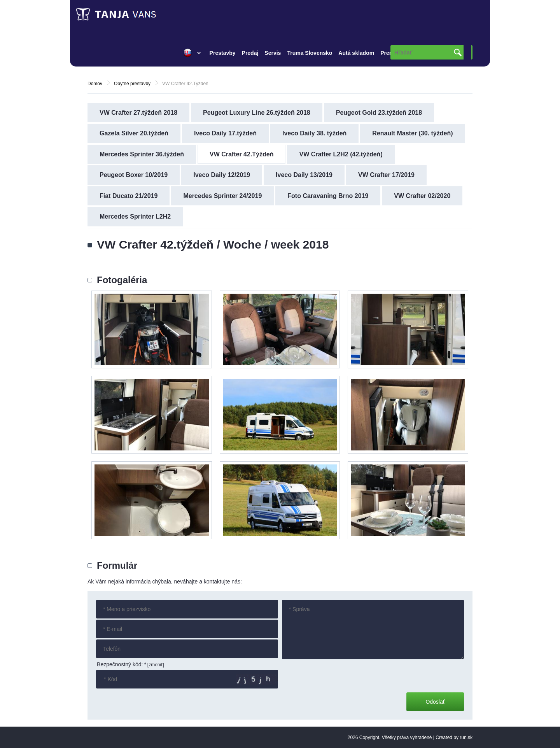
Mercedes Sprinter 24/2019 (222, 196)
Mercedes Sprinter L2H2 (135, 216)
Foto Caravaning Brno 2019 (328, 196)
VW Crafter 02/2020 (422, 196)
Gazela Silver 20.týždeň (134, 133)
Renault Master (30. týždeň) (412, 133)
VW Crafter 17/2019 (386, 175)
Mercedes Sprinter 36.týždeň (142, 154)
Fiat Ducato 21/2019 (129, 196)
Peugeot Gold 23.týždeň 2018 (379, 113)
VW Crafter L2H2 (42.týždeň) (341, 154)
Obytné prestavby (132, 84)
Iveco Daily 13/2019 (304, 175)
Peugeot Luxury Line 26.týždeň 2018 (257, 113)
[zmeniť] (156, 665)
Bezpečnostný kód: (122, 664)
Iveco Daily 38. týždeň (314, 133)
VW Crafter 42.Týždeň (241, 154)
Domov (95, 84)
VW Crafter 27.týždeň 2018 (138, 113)
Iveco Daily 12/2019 (222, 175)
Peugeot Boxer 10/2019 (134, 175)
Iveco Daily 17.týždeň (225, 133)
